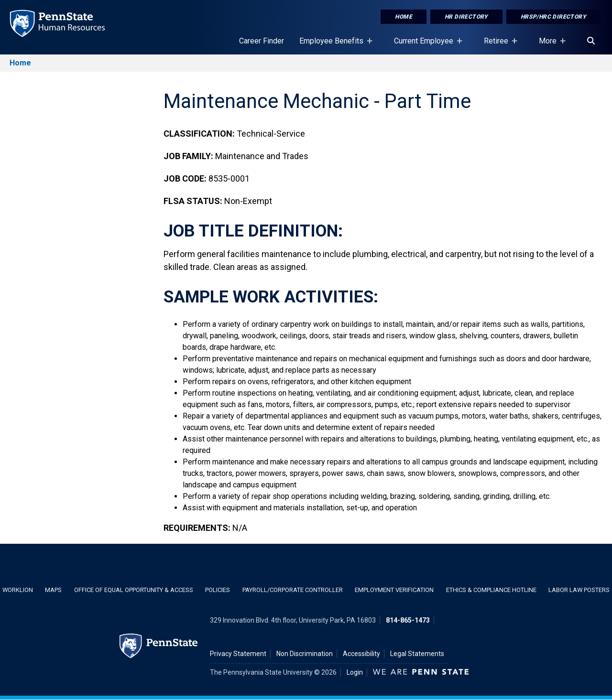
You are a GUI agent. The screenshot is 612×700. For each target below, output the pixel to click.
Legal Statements (417, 654)
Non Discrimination (305, 654)
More (550, 45)
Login (355, 672)
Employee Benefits (333, 45)
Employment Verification (394, 590)
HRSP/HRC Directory (553, 17)
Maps (53, 590)
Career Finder (262, 41)
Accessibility (361, 654)
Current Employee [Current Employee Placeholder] (426, 45)
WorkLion (18, 590)
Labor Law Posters (579, 590)
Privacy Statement (238, 654)
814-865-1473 (408, 620)
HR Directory (466, 17)
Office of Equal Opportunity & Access (134, 590)
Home (404, 17)
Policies (218, 590)
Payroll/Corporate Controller (293, 590)
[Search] (591, 41)
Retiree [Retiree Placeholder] (498, 45)
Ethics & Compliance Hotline (491, 590)
